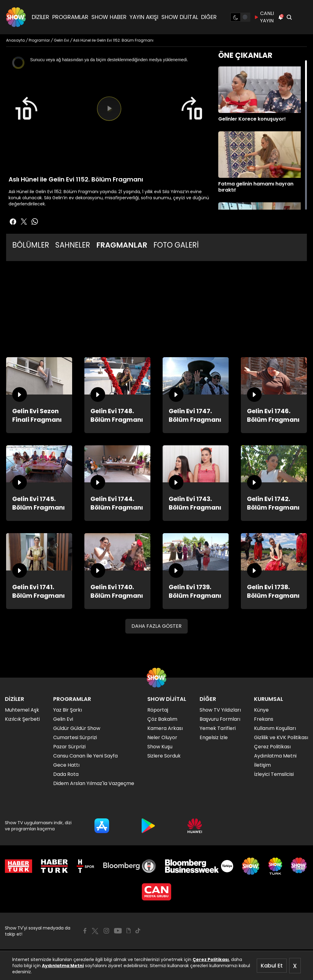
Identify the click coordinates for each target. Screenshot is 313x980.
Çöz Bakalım (162, 719)
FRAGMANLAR (122, 245)
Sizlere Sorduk (164, 756)
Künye (261, 710)
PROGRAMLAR (70, 17)
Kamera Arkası (165, 728)
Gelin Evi (63, 719)
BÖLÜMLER (31, 245)
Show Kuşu (160, 747)
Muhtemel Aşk (22, 710)
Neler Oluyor (162, 737)
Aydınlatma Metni (63, 966)
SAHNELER (73, 245)
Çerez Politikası (211, 959)
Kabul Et (272, 965)
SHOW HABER (109, 17)
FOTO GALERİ (176, 245)
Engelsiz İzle (214, 737)
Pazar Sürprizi (69, 747)
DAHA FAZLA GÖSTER (156, 626)
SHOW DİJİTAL (180, 17)
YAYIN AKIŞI (144, 17)
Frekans (264, 719)
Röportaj (158, 710)
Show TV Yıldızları (220, 710)
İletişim (262, 765)
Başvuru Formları (220, 719)
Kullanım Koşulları (275, 728)
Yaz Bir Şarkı (68, 710)
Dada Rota (66, 774)
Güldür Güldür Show (77, 728)
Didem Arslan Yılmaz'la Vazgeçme (94, 783)
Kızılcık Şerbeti (22, 719)
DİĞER (209, 17)
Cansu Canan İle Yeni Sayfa (85, 756)
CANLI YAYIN (264, 17)
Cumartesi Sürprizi (75, 737)
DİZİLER (41, 17)
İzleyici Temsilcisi (274, 774)
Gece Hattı (66, 765)
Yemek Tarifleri (218, 728)
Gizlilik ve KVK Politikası (281, 737)
